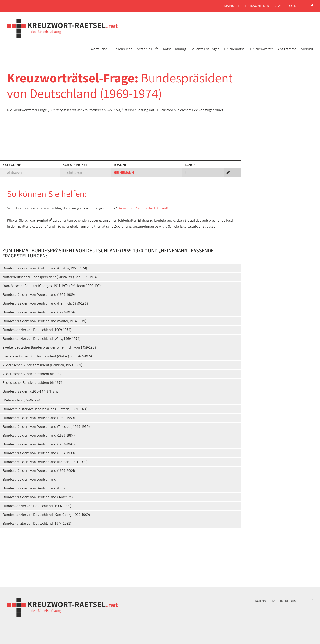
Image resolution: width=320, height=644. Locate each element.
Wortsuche (99, 49)
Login (292, 6)
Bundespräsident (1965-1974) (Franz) (31, 391)
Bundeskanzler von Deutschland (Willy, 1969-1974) (42, 339)
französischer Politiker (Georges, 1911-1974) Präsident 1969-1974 (52, 286)
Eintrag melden (257, 6)
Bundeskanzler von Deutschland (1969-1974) (37, 330)
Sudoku (307, 49)
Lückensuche (122, 49)
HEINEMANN (124, 172)
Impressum (288, 601)
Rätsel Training (174, 49)
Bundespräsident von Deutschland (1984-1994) (39, 444)
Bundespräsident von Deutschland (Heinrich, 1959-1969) (46, 303)
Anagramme (287, 49)
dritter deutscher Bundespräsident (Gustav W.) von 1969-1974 (50, 277)
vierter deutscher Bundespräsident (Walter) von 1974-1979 (47, 356)
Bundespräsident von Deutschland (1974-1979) (39, 312)
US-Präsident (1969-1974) (22, 400)
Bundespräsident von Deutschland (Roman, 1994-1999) (45, 462)
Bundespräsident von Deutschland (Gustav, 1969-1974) (45, 268)
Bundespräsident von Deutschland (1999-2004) (39, 471)
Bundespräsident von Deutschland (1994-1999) (39, 453)
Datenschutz (265, 601)
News (278, 6)
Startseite (232, 6)
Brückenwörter (262, 49)
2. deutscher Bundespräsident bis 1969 (33, 374)
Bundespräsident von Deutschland (30, 479)
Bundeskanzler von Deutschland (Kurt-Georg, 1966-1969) (46, 515)
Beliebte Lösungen (205, 49)
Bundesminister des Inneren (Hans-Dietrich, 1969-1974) (45, 409)
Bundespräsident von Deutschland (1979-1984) (39, 435)
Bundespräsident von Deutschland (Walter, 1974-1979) (45, 321)
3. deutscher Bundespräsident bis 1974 (33, 383)
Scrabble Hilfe (148, 49)
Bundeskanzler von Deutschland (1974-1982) (37, 523)
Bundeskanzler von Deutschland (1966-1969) (37, 506)
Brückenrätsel (235, 49)
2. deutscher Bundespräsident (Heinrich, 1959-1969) (43, 365)
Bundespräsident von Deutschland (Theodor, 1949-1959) (46, 427)
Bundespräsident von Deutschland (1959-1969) (39, 295)
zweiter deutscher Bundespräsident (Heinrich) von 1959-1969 (50, 347)
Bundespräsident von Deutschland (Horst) (35, 488)
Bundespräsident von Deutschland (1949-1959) (39, 418)
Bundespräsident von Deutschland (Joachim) (38, 497)
